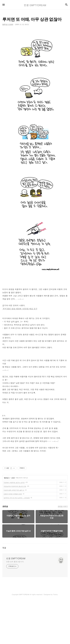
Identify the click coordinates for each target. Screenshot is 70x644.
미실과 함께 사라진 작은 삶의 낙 (14, 534)
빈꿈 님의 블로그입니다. (15, 605)
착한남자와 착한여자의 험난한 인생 (15, 530)
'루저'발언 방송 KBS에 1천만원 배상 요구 (20, 353)
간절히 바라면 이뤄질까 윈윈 (13, 538)
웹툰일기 (7, 522)
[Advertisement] (35, 51)
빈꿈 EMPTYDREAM (16, 602)
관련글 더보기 (63, 550)
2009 (13, 522)
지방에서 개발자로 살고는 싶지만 (14, 526)
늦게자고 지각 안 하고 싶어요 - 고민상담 (17, 542)
